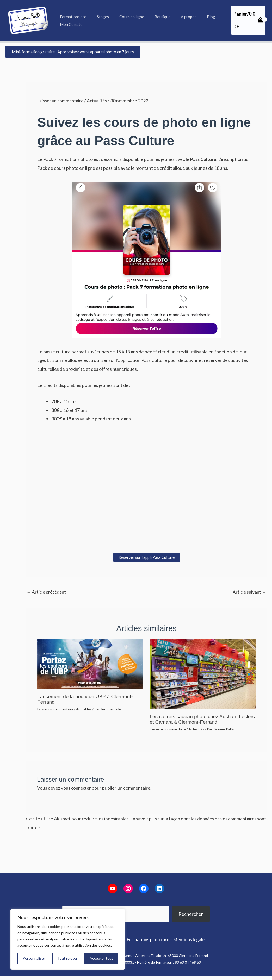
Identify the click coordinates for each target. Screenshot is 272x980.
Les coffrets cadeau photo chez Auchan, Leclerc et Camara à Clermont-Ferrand (196, 719)
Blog (197, 17)
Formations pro (72, 17)
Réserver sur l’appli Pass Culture (147, 557)
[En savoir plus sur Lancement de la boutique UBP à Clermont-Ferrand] (90, 664)
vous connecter (77, 788)
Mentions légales (192, 939)
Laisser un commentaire (61, 101)
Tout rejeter (67, 958)
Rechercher (191, 914)
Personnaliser (34, 958)
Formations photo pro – (150, 939)
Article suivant (249, 592)
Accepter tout (101, 958)
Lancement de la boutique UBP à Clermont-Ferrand (88, 699)
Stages (99, 17)
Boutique (153, 17)
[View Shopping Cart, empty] (247, 20)
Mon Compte (70, 24)
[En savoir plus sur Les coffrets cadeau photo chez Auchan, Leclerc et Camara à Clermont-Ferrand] (203, 674)
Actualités (100, 101)
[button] (73, 52)
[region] (68, 939)
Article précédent (47, 592)
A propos (177, 17)
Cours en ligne (125, 17)
